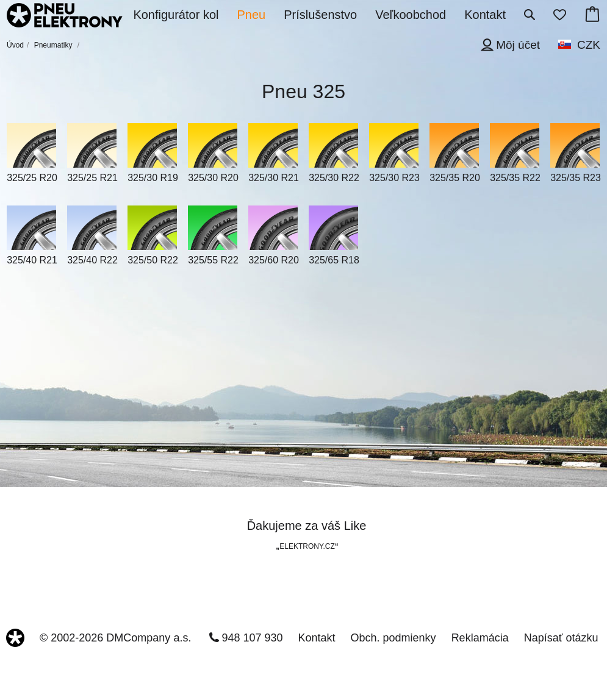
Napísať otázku (561, 638)
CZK (589, 45)
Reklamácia (480, 638)
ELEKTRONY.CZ (307, 546)
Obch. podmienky (393, 638)
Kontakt (317, 638)
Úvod (15, 45)
